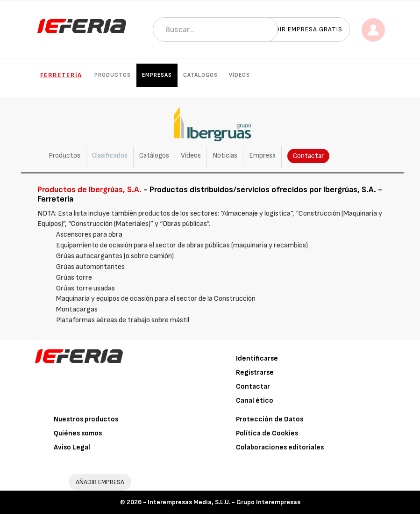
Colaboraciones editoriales (280, 447)
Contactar (308, 156)
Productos (113, 75)
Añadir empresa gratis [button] (302, 29)
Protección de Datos (270, 419)
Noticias (225, 156)
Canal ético (255, 401)
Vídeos (239, 75)
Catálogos (200, 75)
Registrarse (255, 373)
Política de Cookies (267, 433)
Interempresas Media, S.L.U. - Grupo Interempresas (224, 502)
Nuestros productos (86, 419)
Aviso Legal (72, 447)
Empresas (157, 75)
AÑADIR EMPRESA (100, 482)
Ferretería (61, 75)
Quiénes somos (78, 433)
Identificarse (257, 358)
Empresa (262, 156)
